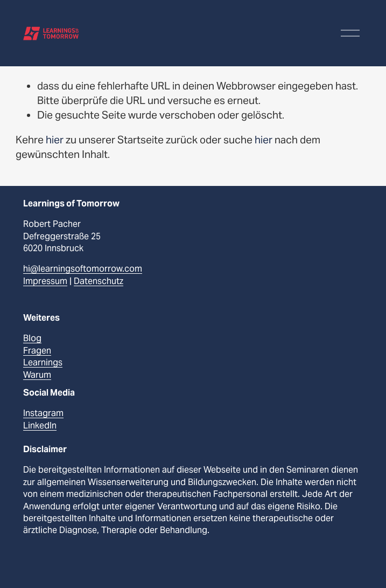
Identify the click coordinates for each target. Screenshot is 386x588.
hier (55, 140)
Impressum (45, 281)
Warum (37, 375)
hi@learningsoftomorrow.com (83, 269)
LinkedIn (40, 426)
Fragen (37, 351)
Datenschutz (99, 281)
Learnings (43, 362)
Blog (32, 338)
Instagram (43, 413)
